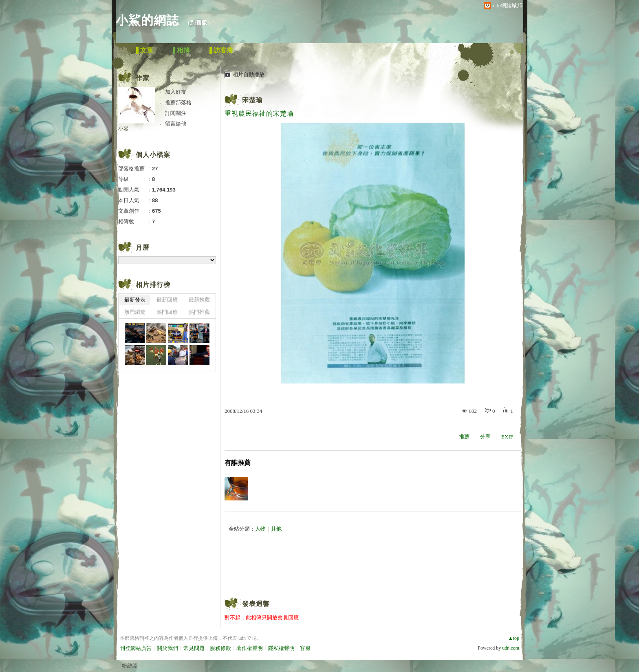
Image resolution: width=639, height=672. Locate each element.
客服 (305, 648)
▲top (514, 638)
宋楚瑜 (252, 100)
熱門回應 (167, 312)
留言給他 (176, 124)
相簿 (183, 50)
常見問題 (194, 648)
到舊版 (199, 23)
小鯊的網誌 (147, 20)
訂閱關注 (176, 113)
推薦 (464, 437)
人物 (260, 529)
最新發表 (135, 300)
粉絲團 (130, 666)
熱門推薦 (199, 312)
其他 (276, 529)
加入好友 (176, 92)
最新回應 (167, 300)
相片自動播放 (249, 74)
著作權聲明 (250, 648)
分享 (485, 437)
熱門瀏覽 (135, 312)
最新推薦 (199, 300)
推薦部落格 (178, 102)
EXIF (507, 437)
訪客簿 (223, 50)
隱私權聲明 (281, 648)
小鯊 (123, 129)
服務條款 (220, 648)
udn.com (511, 648)
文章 (147, 50)
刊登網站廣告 (136, 648)
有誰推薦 (238, 463)
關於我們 (167, 648)
